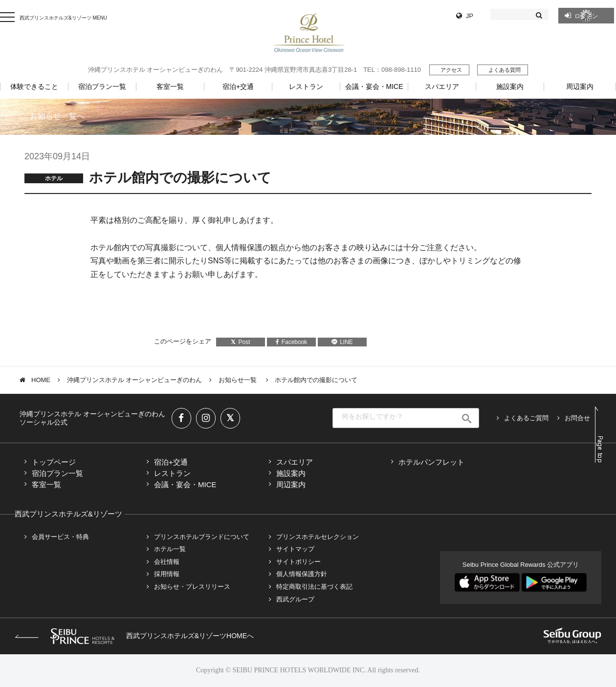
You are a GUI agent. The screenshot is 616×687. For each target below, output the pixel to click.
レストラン (172, 473)
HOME (41, 380)
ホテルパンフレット (431, 462)
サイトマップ (295, 549)
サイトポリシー (298, 562)
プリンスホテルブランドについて (202, 537)
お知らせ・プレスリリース (192, 587)
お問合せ (577, 418)
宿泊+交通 (171, 462)
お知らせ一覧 (239, 380)
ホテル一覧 (170, 549)
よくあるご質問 (526, 418)
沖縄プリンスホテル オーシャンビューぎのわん (135, 380)
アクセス (451, 70)
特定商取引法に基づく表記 (314, 587)
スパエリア (295, 462)
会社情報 (167, 562)
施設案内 (291, 473)
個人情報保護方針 (302, 574)
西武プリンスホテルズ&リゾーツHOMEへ (134, 636)
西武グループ (295, 599)
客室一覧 (46, 484)
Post (240, 342)
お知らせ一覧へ (57, 116)
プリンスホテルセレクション (318, 537)
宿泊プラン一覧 (57, 473)
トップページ (54, 462)
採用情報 (167, 574)
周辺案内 (291, 484)
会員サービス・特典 (60, 537)
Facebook (292, 342)
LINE (342, 342)
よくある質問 (505, 70)
